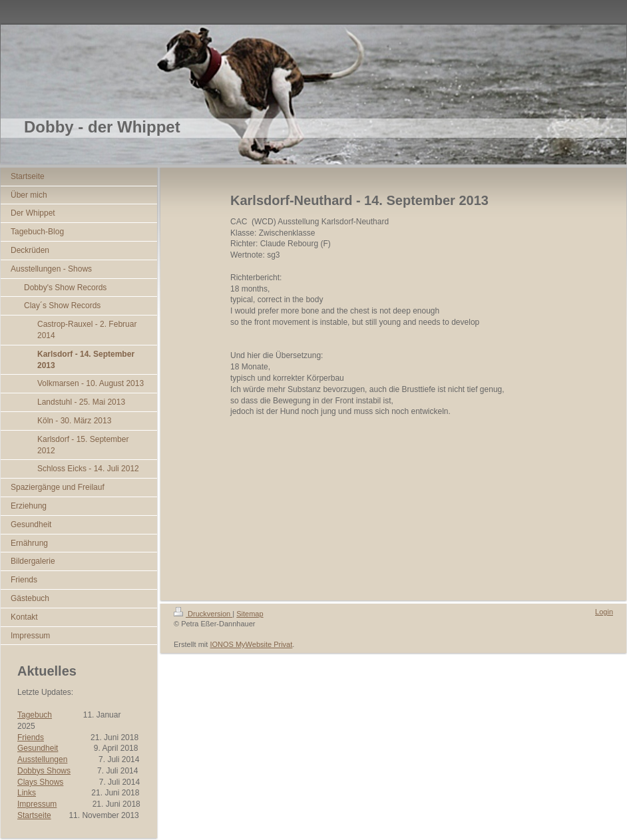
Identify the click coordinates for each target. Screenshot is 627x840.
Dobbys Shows (44, 771)
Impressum (37, 804)
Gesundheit (38, 748)
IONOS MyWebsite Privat (251, 644)
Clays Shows (40, 782)
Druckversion (203, 614)
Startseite (34, 815)
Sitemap (250, 614)
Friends (31, 737)
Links (27, 793)
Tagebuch (35, 715)
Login (604, 612)
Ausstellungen (42, 759)
